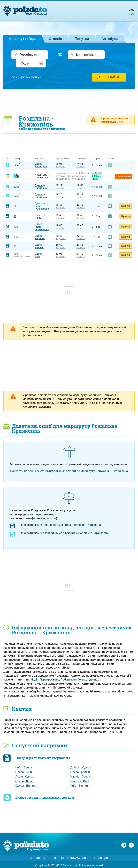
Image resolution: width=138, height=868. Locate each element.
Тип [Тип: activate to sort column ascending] (7, 151)
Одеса (39, 156)
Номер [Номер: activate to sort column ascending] (17, 151)
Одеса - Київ (24, 764)
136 (16, 219)
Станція (55, 39)
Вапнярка (41, 158)
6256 (16, 179)
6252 (16, 157)
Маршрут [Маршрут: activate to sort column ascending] (40, 151)
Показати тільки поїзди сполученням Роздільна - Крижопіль (61, 517)
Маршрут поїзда (22, 39)
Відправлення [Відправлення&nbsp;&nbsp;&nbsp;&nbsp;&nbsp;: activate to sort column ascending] (64, 151)
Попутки (82, 39)
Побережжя (69, 672)
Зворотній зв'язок (96, 850)
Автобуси (110, 39)
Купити (126, 198)
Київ (37, 248)
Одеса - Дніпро (25, 778)
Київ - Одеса (24, 759)
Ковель (39, 239)
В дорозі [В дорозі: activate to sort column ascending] (96, 151)
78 (15, 238)
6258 (16, 188)
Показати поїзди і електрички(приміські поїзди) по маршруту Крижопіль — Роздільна (69, 463)
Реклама (74, 850)
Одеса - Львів (24, 773)
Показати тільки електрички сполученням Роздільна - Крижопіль (64, 525)
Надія (35, 672)
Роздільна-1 (60, 159)
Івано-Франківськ (42, 199)
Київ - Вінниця (80, 778)
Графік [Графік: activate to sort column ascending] (111, 151)
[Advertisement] (69, 94)
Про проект (56, 850)
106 (16, 246)
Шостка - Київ (80, 773)
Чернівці (40, 230)
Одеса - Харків (80, 764)
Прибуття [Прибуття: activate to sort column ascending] (81, 151)
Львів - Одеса (24, 769)
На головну (37, 850)
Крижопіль (81, 159)
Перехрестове (49, 672)
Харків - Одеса (80, 769)
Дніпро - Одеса (80, 759)
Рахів (38, 210)
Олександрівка (88, 672)
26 (15, 198)
